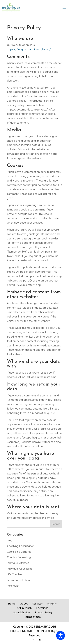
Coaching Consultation (21, 546)
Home (12, 604)
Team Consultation (18, 580)
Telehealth (13, 586)
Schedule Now (22, 612)
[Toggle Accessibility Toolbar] (61, 636)
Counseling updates (19, 552)
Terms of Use (33, 617)
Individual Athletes (18, 563)
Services (38, 604)
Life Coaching (15, 574)
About (24, 604)
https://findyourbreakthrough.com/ (29, 49)
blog (10, 540)
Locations (42, 608)
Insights (52, 604)
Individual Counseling (20, 569)
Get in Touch (24, 608)
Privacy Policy (44, 612)
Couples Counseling (19, 557)
